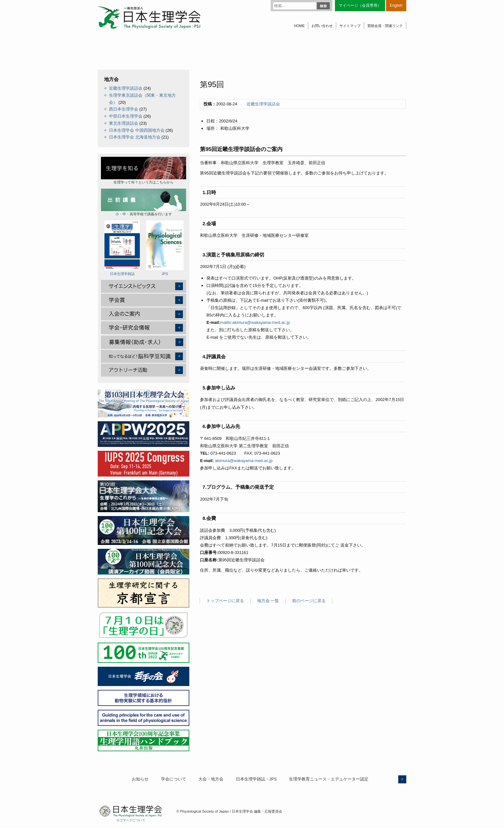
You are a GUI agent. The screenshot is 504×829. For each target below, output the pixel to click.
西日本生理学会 (124, 109)
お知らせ (140, 779)
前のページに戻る (309, 601)
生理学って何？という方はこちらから (144, 170)
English (396, 5)
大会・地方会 (211, 779)
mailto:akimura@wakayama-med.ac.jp (255, 322)
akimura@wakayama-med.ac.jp (244, 461)
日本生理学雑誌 (122, 248)
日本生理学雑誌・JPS (256, 779)
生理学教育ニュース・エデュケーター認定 (329, 779)
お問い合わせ (322, 26)
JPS (165, 248)
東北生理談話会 (124, 123)
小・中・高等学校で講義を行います (144, 202)
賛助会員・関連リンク (385, 26)
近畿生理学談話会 (263, 104)
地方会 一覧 (268, 601)
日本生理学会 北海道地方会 (135, 137)
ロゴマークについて (131, 820)
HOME (299, 26)
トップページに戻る (225, 601)
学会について (174, 779)
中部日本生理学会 (126, 116)
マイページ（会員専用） (360, 5)
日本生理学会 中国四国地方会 (137, 130)
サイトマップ (350, 26)
